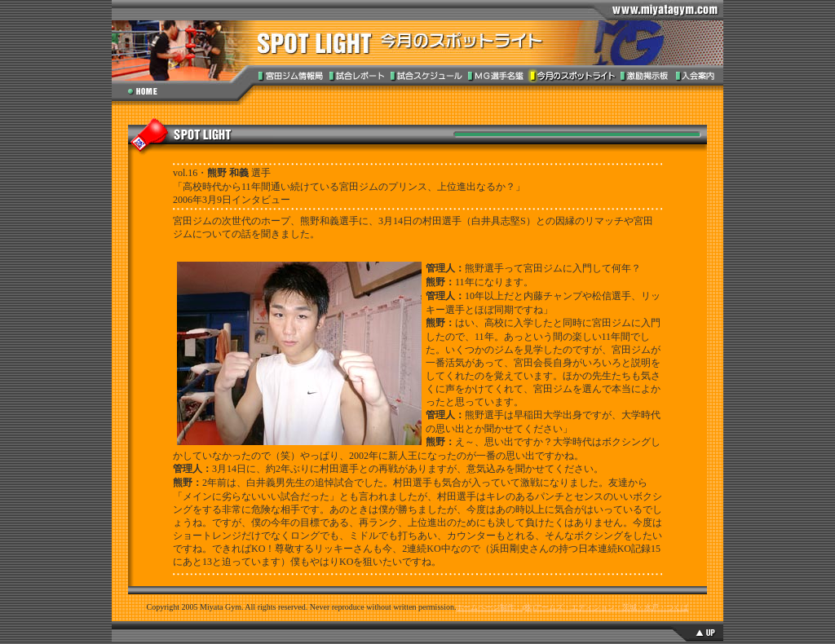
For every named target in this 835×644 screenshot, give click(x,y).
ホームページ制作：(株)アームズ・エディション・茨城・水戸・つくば (572, 607)
